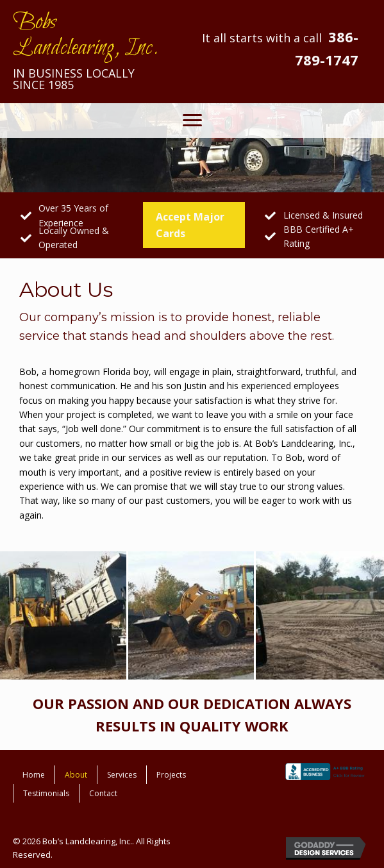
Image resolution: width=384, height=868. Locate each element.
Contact (103, 793)
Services (122, 775)
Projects (171, 775)
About (76, 775)
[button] (192, 121)
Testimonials (46, 793)
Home (34, 775)
